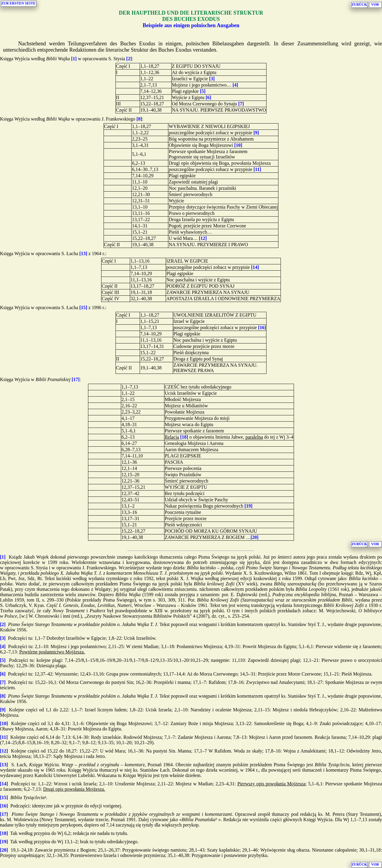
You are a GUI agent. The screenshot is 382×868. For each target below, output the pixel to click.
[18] (184, 437)
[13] (83, 253)
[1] (74, 59)
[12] (203, 238)
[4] (235, 85)
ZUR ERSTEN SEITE (18, 3)
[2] (129, 59)
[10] (238, 145)
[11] (257, 169)
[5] (203, 91)
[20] (254, 537)
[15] (83, 307)
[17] (76, 379)
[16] (262, 327)
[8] (139, 119)
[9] (256, 133)
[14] (255, 267)
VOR (375, 4)
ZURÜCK (359, 4)
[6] (208, 97)
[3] (212, 79)
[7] (241, 104)
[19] (248, 506)
